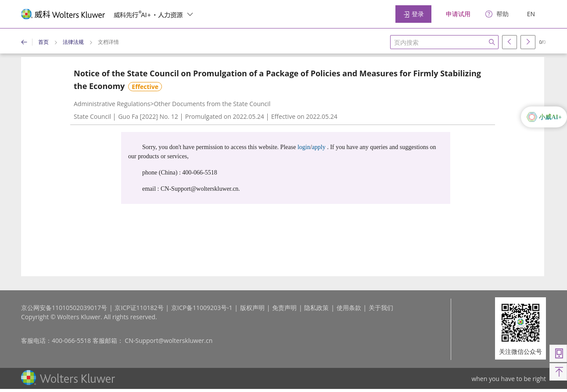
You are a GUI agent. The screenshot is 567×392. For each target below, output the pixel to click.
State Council (92, 116)
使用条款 (349, 308)
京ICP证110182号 (139, 308)
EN (531, 14)
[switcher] (190, 14)
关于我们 (381, 308)
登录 (413, 14)
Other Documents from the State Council (212, 104)
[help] (497, 14)
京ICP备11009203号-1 (202, 308)
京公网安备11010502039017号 (64, 308)
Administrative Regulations (112, 104)
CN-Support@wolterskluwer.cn (169, 340)
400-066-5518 (71, 340)
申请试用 (458, 14)
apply (319, 147)
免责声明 (284, 308)
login (304, 147)
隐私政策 (316, 308)
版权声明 (252, 308)
